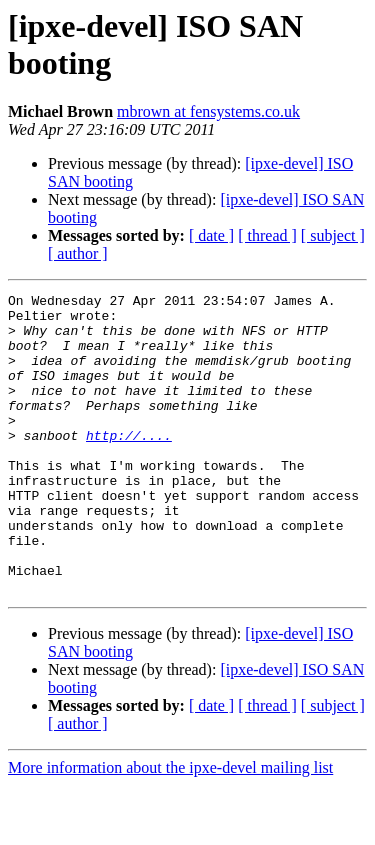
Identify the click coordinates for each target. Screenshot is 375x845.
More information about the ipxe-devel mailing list (170, 827)
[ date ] (211, 235)
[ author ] (78, 253)
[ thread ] (267, 235)
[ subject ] (333, 235)
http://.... (129, 465)
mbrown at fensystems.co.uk (208, 111)
